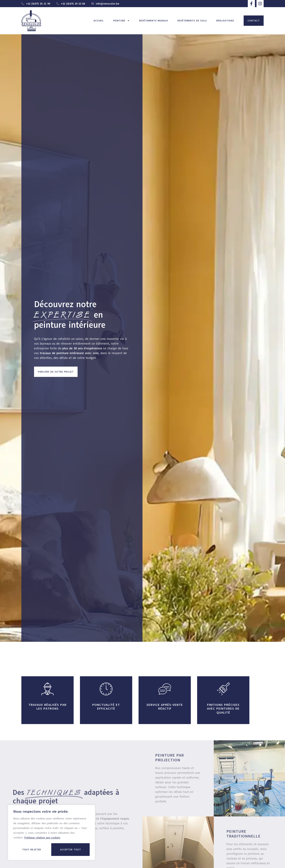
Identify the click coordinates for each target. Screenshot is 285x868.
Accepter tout (71, 850)
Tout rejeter (32, 850)
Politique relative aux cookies (42, 838)
